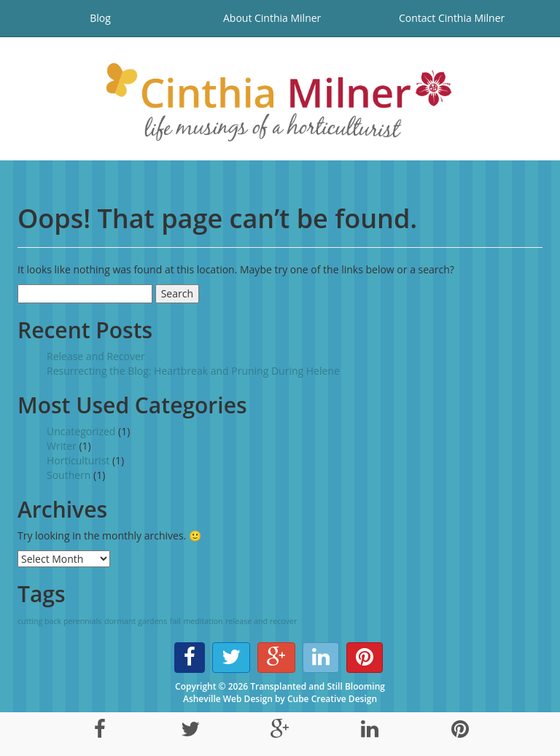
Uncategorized (81, 431)
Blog (100, 18)
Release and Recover (96, 356)
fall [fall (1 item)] (175, 621)
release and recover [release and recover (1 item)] (261, 621)
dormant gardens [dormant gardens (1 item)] (136, 621)
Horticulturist (78, 460)
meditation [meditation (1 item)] (203, 621)
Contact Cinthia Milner (452, 18)
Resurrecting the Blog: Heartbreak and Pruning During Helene (193, 371)
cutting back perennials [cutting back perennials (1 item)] (59, 621)
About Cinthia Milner (272, 18)
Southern (69, 475)
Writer (62, 446)
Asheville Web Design (228, 699)
